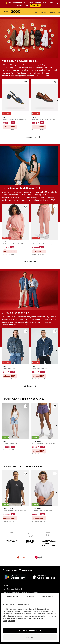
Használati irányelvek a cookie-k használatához (21, 592)
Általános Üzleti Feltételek (13, 589)
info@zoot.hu (27, 570)
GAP (4, 366)
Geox (5, 117)
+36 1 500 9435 (11, 570)
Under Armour (8, 242)
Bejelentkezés (53, 11)
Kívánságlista (44, 11)
